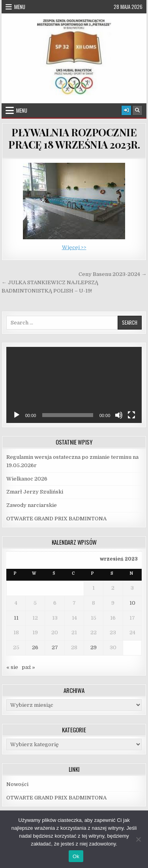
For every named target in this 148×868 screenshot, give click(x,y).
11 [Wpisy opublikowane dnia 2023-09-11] (16, 618)
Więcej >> (74, 247)
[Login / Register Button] (126, 110)
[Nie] (138, 839)
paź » (28, 667)
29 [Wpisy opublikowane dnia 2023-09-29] (94, 647)
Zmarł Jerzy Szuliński (35, 492)
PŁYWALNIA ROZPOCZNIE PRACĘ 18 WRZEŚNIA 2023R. (74, 138)
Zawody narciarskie (32, 505)
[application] (74, 385)
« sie (12, 667)
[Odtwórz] (17, 415)
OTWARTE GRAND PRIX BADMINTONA (56, 519)
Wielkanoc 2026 (27, 479)
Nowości (17, 784)
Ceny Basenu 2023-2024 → (112, 274)
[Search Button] (137, 110)
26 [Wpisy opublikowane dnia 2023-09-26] (35, 647)
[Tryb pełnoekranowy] (131, 415)
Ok (76, 856)
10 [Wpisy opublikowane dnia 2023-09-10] (132, 603)
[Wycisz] (119, 415)
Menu (20, 7)
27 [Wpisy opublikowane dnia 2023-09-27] (55, 647)
